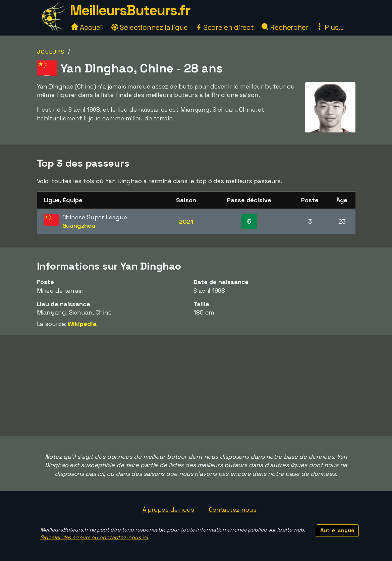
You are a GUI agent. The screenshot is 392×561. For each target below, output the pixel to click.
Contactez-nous (233, 510)
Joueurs (51, 52)
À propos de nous (168, 510)
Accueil (88, 27)
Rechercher (285, 27)
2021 (186, 221)
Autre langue (337, 530)
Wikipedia (82, 324)
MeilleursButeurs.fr (130, 10)
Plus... (330, 27)
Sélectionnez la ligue (150, 27)
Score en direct (225, 27)
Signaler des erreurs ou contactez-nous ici (94, 537)
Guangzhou (79, 226)
